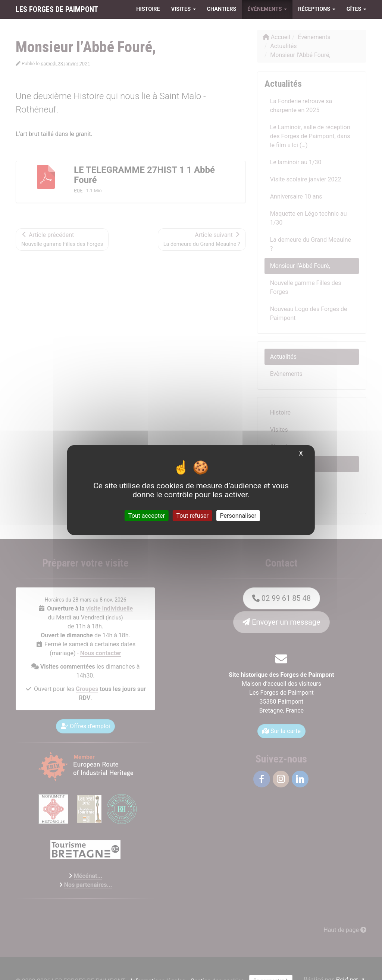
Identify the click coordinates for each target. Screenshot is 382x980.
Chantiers (222, 9)
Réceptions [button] (317, 9)
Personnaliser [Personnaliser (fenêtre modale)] (238, 516)
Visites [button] (184, 9)
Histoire (148, 9)
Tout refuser (192, 516)
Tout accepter (147, 516)
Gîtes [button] (356, 9)
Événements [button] (267, 9)
